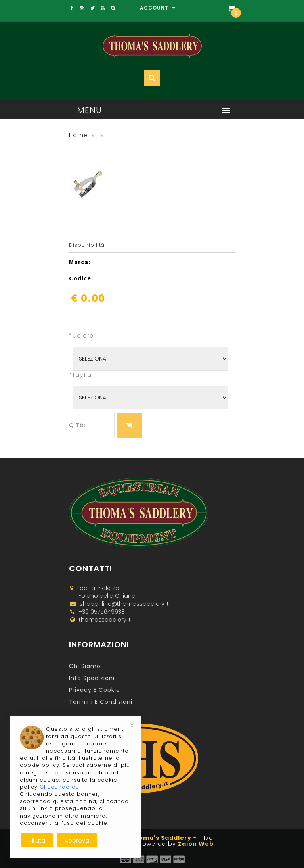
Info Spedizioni (92, 678)
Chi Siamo (85, 666)
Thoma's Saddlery (161, 838)
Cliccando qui (60, 787)
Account (158, 8)
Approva (77, 841)
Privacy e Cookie (95, 690)
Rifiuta (37, 841)
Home (78, 135)
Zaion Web (196, 844)
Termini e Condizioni (101, 702)
